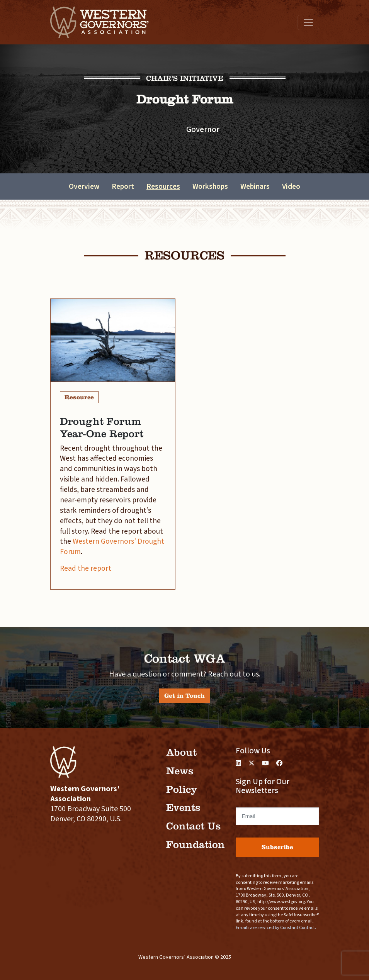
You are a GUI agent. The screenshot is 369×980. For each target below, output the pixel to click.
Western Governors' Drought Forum (112, 547)
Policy (182, 789)
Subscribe (277, 847)
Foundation (196, 845)
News (180, 771)
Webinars (255, 187)
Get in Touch (184, 696)
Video (291, 187)
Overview (84, 187)
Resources (163, 187)
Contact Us (193, 826)
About (181, 752)
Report (123, 187)
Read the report (86, 568)
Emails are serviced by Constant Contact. (276, 928)
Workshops (210, 187)
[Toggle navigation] (308, 22)
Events (183, 808)
